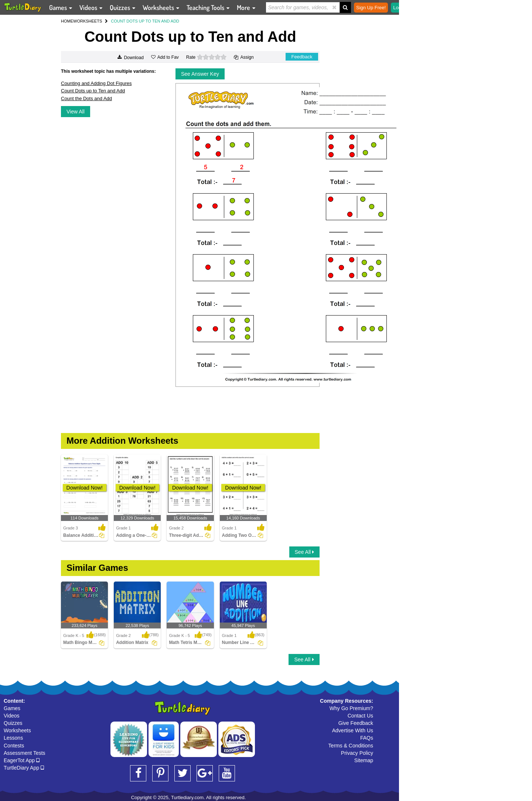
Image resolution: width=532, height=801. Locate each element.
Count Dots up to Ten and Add (93, 91)
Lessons (13, 738)
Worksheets (17, 730)
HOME (67, 21)
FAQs (367, 738)
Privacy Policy (357, 753)
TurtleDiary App (24, 768)
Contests (14, 746)
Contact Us (360, 716)
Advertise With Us (353, 730)
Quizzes (13, 723)
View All (76, 112)
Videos (12, 716)
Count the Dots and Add (86, 98)
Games (12, 708)
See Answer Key (200, 74)
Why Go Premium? (351, 708)
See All (304, 552)
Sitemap (364, 760)
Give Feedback (356, 723)
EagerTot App (22, 760)
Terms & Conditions (351, 746)
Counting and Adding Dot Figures (96, 83)
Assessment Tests (25, 753)
